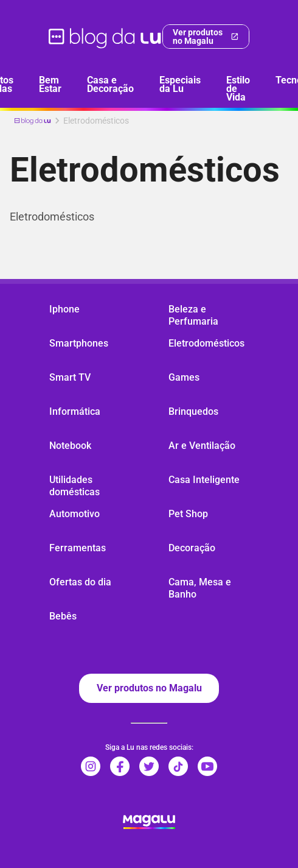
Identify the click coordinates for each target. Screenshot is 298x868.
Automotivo (74, 514)
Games (184, 377)
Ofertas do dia (80, 582)
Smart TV (70, 377)
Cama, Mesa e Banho (200, 588)
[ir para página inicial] (106, 37)
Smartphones (79, 343)
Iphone (64, 309)
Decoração (192, 548)
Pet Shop (188, 514)
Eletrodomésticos (206, 343)
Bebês (63, 616)
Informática (75, 411)
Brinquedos (193, 411)
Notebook (70, 446)
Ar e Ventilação (202, 446)
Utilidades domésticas (74, 486)
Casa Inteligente (204, 480)
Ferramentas (78, 548)
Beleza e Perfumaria (193, 315)
